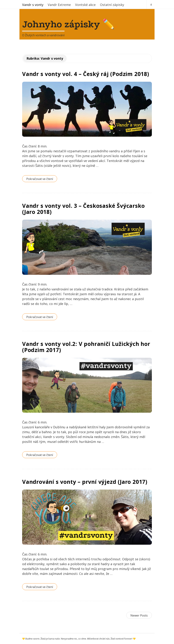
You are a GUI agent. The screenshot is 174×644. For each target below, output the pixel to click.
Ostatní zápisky (112, 5)
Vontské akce (85, 5)
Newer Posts (139, 615)
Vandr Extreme (59, 5)
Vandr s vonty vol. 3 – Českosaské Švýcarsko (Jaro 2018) (83, 209)
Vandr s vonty (33, 5)
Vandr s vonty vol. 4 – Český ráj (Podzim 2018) (86, 74)
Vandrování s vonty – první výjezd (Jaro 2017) (85, 482)
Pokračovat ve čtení (40, 179)
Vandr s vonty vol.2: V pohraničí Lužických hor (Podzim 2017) (86, 347)
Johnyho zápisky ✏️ (68, 24)
